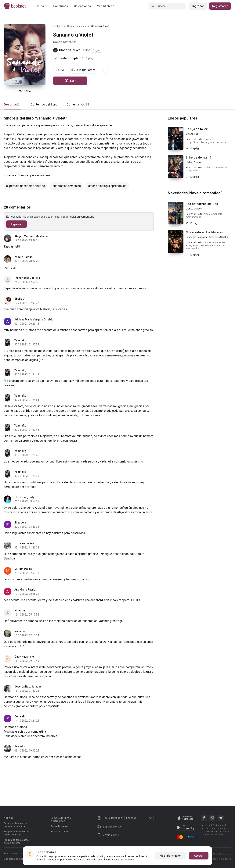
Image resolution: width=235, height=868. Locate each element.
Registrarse (220, 6)
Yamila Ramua (23, 257)
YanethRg (20, 340)
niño (195, 171)
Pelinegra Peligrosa (197, 237)
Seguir (97, 50)
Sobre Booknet (59, 826)
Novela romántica (77, 26)
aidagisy (20, 610)
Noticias (9, 818)
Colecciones (82, 6)
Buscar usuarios (60, 832)
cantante (209, 242)
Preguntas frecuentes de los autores (16, 841)
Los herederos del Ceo (202, 204)
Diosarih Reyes (70, 50)
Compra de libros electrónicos (61, 819)
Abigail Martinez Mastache (31, 236)
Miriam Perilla (23, 569)
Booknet (57, 26)
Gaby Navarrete (24, 657)
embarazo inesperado (216, 168)
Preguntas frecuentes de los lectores (16, 833)
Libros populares (183, 118)
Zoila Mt (20, 716)
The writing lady (24, 497)
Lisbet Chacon (194, 162)
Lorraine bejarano (26, 543)
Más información (171, 856)
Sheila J (20, 299)
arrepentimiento (195, 142)
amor (189, 171)
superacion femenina (67, 186)
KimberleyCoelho (218, 237)
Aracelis (20, 746)
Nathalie (20, 631)
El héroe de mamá (198, 157)
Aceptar (199, 856)
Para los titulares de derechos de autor (15, 825)
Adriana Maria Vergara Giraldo (34, 320)
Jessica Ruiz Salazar (28, 687)
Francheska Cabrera (27, 278)
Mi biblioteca (106, 6)
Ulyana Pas (192, 134)
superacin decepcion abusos (25, 186)
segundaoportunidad (216, 142)
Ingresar (198, 6)
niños (207, 214)
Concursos (61, 6)
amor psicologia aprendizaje (107, 186)
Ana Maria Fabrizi (25, 590)
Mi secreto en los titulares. (205, 232)
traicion (208, 139)
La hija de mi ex (197, 129)
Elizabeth (20, 523)
